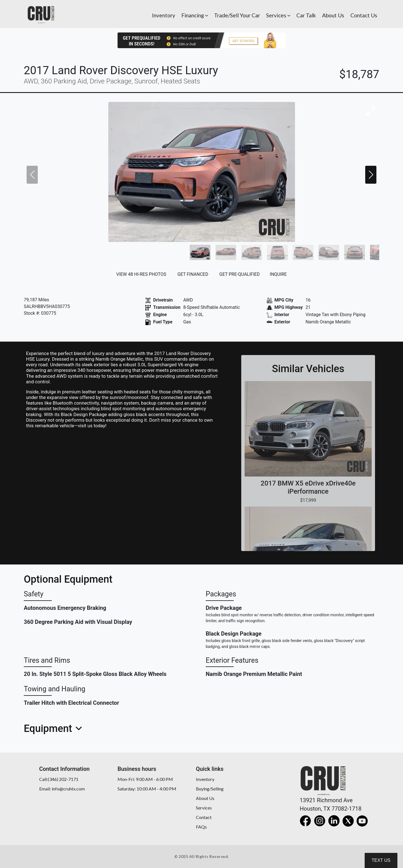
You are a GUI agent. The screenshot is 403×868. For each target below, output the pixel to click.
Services (204, 808)
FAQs (201, 827)
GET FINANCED (193, 274)
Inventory (205, 779)
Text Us (381, 860)
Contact (204, 817)
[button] (195, 14)
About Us (205, 798)
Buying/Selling (210, 789)
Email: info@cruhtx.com (62, 789)
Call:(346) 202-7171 (59, 779)
